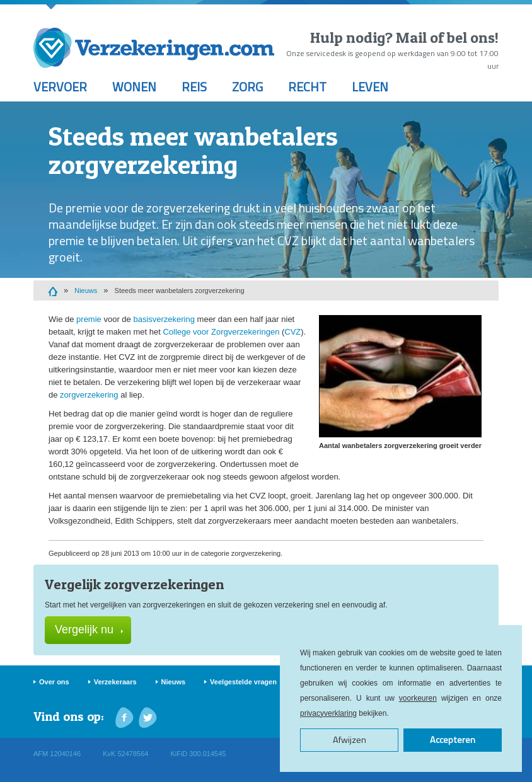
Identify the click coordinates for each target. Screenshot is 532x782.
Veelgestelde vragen (243, 682)
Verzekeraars (115, 682)
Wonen (134, 87)
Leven (370, 87)
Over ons (54, 682)
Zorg (247, 87)
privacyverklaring (328, 713)
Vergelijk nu (89, 630)
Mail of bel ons (445, 37)
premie (89, 319)
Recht (307, 87)
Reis (194, 87)
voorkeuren (418, 698)
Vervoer (60, 87)
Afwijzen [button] (350, 740)
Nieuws (86, 290)
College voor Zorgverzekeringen (221, 332)
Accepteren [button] (453, 740)
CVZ (292, 332)
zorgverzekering (89, 395)
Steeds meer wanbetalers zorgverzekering (180, 290)
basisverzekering (164, 319)
